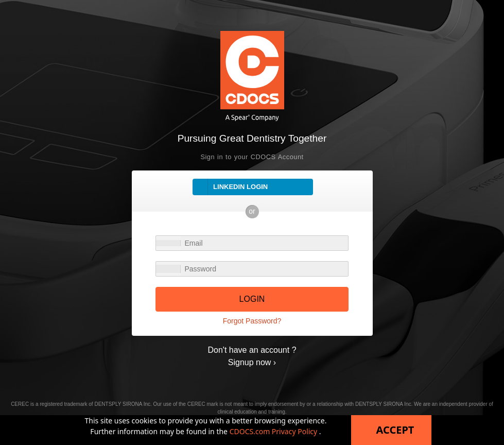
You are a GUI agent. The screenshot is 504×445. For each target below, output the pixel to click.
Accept (395, 430)
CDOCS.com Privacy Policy (274, 431)
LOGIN (252, 299)
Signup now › (252, 362)
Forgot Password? (252, 321)
